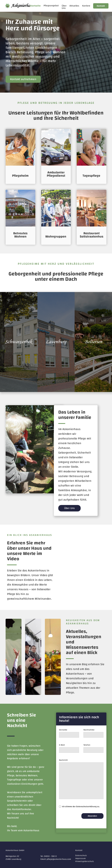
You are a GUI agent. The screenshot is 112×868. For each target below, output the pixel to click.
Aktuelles (74, 6)
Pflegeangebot (51, 6)
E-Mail (62, 745)
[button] (51, 6)
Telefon (87, 745)
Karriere (86, 6)
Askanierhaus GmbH (15, 850)
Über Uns (64, 7)
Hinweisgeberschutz (85, 861)
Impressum (80, 858)
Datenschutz (81, 856)
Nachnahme (89, 730)
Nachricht (63, 760)
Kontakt (101, 6)
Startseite (35, 6)
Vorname (63, 730)
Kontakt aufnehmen (23, 79)
